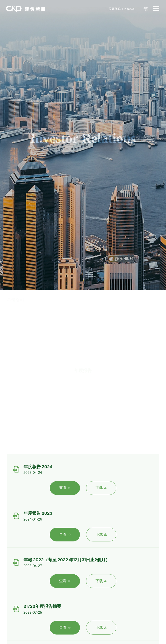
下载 (101, 488)
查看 (65, 488)
